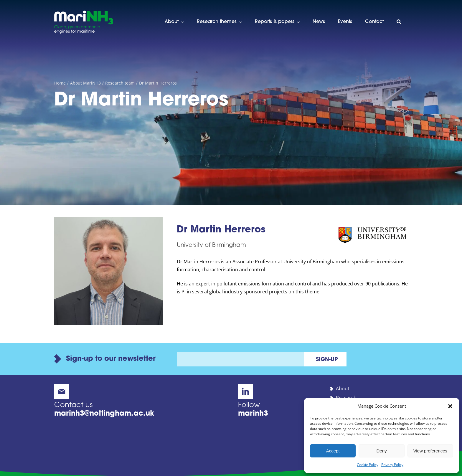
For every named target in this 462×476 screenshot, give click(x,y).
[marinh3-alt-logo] (84, 13)
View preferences (430, 451)
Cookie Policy (368, 465)
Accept (333, 451)
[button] (450, 406)
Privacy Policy (392, 465)
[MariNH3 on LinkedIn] (277, 401)
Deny (381, 451)
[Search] (399, 22)
